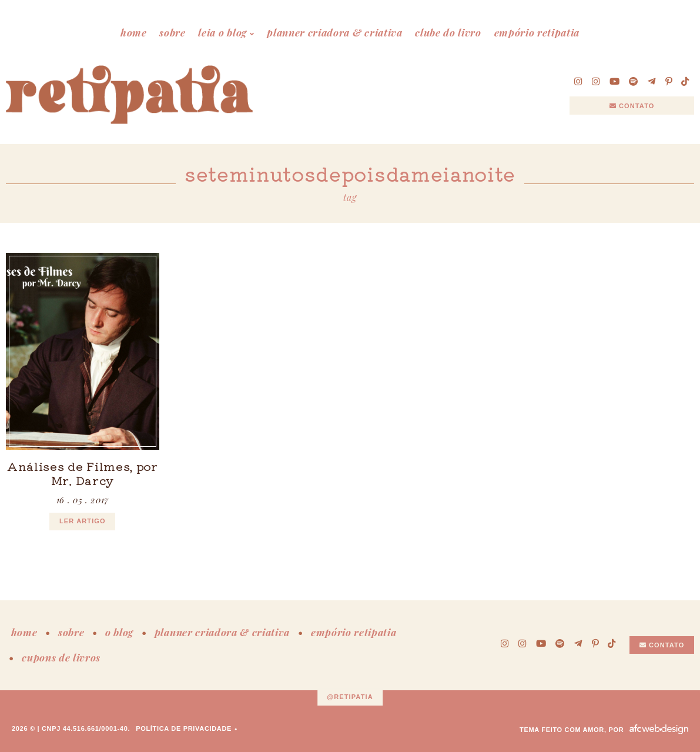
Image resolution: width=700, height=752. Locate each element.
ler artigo (83, 521)
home (134, 32)
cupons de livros (61, 657)
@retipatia (350, 697)
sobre (172, 32)
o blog (119, 632)
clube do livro (448, 32)
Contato (632, 106)
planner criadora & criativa (334, 32)
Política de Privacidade (184, 728)
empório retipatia (537, 32)
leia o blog (222, 32)
